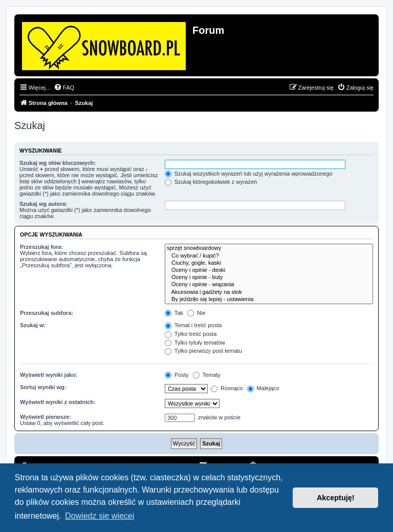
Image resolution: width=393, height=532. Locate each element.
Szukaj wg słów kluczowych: (58, 163)
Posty (177, 375)
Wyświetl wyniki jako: (49, 375)
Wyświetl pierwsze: (46, 417)
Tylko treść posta (191, 334)
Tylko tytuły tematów (195, 343)
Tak (174, 313)
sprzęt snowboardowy (269, 248)
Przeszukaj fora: (41, 247)
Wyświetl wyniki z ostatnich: (58, 402)
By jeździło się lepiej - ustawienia (269, 300)
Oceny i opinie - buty (269, 278)
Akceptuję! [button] (336, 498)
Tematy (207, 375)
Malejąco (263, 388)
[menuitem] (64, 88)
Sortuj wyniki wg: (43, 387)
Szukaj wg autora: (43, 204)
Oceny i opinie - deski (269, 270)
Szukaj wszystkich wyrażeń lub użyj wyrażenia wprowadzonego (249, 174)
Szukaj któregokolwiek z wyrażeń (211, 182)
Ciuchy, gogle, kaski (269, 263)
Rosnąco (227, 388)
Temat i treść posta (193, 325)
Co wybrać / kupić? (269, 256)
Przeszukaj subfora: (47, 313)
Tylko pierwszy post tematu (203, 351)
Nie (196, 313)
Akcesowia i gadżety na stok (269, 292)
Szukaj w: (33, 325)
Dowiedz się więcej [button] (100, 516)
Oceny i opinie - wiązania (269, 285)
